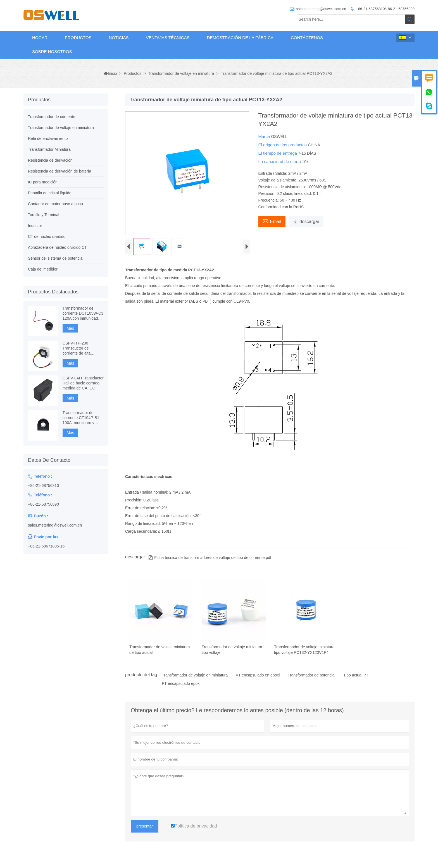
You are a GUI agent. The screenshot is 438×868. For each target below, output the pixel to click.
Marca (265, 136)
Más (70, 328)
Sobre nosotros (52, 52)
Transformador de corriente (52, 117)
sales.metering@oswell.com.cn (321, 9)
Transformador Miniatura (49, 149)
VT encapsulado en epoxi (258, 676)
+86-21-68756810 (43, 486)
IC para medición (43, 182)
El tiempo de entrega (278, 153)
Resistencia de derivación (50, 160)
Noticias (119, 38)
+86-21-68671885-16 (46, 546)
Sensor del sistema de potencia (55, 258)
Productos (78, 38)
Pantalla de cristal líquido (50, 193)
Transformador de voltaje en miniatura (181, 73)
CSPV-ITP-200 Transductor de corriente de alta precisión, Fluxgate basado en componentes (79, 348)
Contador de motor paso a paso (55, 204)
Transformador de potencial (312, 676)
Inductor (35, 226)
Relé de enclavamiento (48, 138)
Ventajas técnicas (168, 38)
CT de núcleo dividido (47, 236)
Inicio (110, 73)
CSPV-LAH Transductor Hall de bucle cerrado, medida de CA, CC (83, 383)
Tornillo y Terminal (44, 215)
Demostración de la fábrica (240, 38)
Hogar (40, 38)
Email (272, 221)
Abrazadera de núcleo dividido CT (57, 247)
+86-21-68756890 (43, 504)
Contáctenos (307, 38)
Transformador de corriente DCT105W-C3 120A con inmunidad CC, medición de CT (83, 313)
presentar (145, 828)
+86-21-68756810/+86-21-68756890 (385, 9)
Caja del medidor (43, 269)
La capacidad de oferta (280, 162)
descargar (306, 222)
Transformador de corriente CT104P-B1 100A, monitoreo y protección (81, 418)
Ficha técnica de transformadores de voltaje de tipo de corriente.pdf (210, 559)
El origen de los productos (283, 145)
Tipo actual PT (356, 676)
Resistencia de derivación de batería (59, 171)
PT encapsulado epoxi (181, 685)
